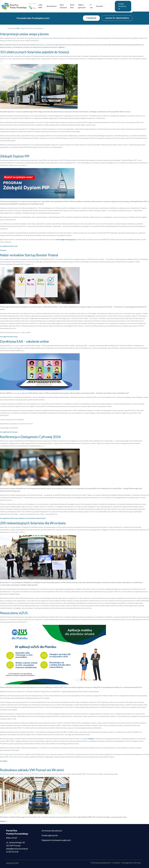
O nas (101, 6)
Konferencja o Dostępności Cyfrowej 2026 (30, 437)
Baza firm (81, 6)
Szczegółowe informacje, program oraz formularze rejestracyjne (23, 518)
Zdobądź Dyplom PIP (15, 156)
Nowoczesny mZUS (14, 613)
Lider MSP (48, 6)
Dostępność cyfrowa (131, 863)
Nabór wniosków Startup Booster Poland (29, 255)
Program (3, 250)
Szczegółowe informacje (9, 246)
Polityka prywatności (101, 863)
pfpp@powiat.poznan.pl (17, 849)
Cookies (116, 863)
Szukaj (118, 6)
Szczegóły (4, 761)
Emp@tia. (91, 739)
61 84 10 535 (12, 852)
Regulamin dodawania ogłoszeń (56, 840)
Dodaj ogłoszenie (50, 835)
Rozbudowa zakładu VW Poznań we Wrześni (32, 770)
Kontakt (109, 6)
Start (18, 28)
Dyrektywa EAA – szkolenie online (24, 341)
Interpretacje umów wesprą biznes (24, 34)
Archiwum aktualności (52, 831)
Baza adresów (71, 6)
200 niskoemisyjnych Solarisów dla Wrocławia (33, 523)
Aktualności (59, 6)
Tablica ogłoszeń (91, 6)
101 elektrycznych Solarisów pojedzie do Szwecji (35, 52)
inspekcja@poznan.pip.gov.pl (66, 239)
